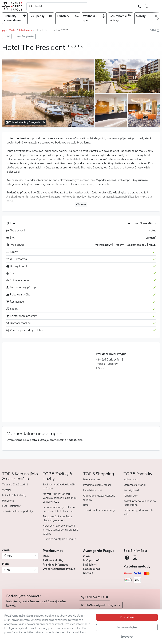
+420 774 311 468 (95, 597)
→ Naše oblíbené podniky (17, 511)
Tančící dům (131, 496)
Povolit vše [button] (127, 617)
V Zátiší (6, 490)
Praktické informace (56, 565)
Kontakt (88, 573)
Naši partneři (91, 560)
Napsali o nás (92, 569)
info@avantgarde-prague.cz (101, 605)
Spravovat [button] (127, 637)
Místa (46, 556)
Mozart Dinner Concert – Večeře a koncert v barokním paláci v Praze (60, 498)
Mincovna (8, 501)
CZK (7, 570)
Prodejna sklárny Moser (97, 485)
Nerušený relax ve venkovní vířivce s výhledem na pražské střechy (60, 530)
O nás (87, 556)
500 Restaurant (11, 506)
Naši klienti (90, 565)
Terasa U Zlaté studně (15, 485)
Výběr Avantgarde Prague (59, 569)
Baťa (86, 505)
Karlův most (131, 480)
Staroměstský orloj (135, 485)
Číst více (81, 204)
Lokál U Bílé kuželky (14, 495)
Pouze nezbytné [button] (127, 627)
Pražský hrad (131, 490)
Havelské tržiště (92, 490)
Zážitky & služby (53, 560)
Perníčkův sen (91, 480)
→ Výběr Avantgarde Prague (59, 539)
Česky (8, 556)
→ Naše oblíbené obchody (99, 510)
